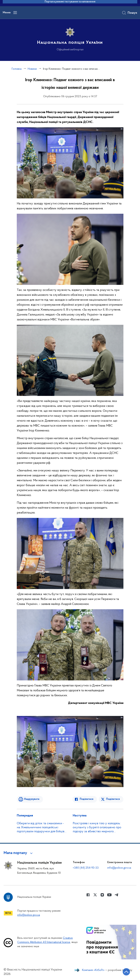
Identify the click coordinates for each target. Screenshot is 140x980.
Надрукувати (32, 799)
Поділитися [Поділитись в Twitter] (113, 799)
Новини (32, 69)
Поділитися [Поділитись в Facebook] (86, 799)
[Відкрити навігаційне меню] (15, 13)
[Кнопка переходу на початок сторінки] (126, 972)
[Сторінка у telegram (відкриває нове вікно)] (116, 895)
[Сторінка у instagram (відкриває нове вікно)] (102, 895)
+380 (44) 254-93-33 (86, 868)
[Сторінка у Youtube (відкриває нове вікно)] (109, 895)
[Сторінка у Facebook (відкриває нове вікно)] (88, 895)
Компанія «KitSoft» (93, 970)
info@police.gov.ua (119, 868)
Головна (17, 69)
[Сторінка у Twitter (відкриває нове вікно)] (95, 895)
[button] (19, 853)
